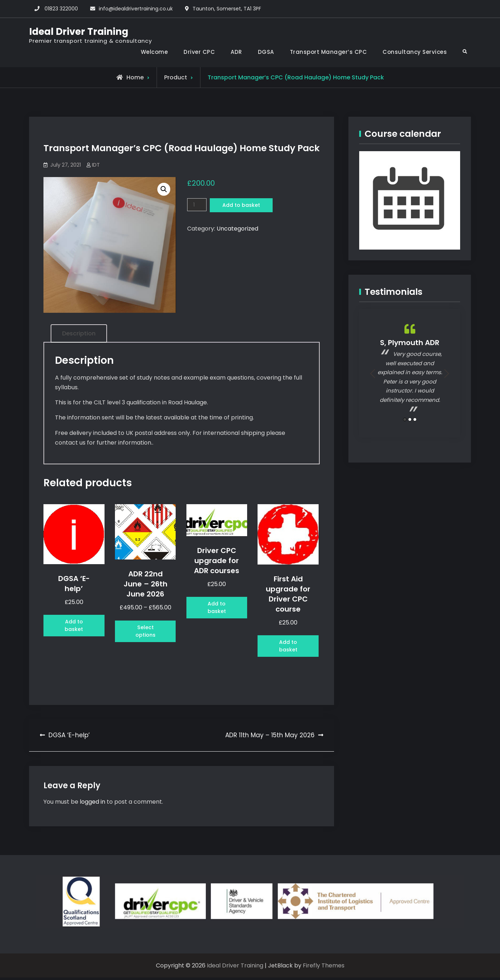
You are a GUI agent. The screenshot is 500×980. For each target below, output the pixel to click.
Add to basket (245, 206)
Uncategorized (237, 230)
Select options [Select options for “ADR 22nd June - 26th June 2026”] (145, 633)
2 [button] (410, 419)
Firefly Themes (324, 968)
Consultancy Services (415, 52)
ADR (236, 52)
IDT (96, 165)
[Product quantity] (198, 205)
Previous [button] (373, 373)
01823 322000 (61, 9)
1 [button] (405, 419)
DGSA (266, 52)
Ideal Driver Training (79, 32)
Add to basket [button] (74, 627)
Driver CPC (199, 52)
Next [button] (447, 373)
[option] (410, 368)
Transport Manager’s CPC (328, 52)
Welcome (154, 52)
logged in (92, 804)
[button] (164, 189)
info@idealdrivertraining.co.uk (136, 9)
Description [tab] (79, 333)
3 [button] (415, 419)
